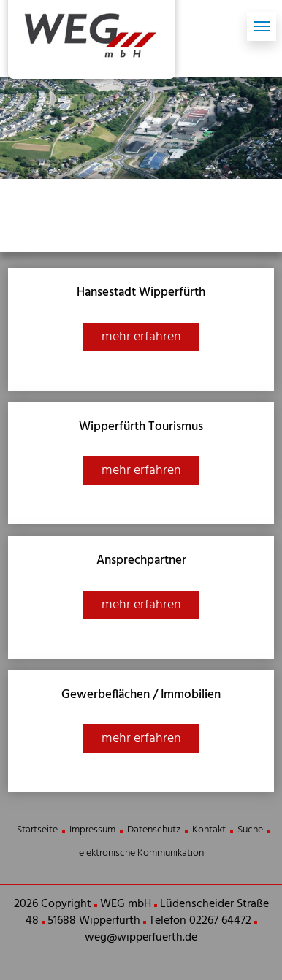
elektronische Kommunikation (141, 853)
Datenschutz (154, 830)
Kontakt (209, 830)
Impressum (92, 830)
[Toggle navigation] (262, 26)
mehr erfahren (141, 337)
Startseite (37, 830)
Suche (250, 830)
